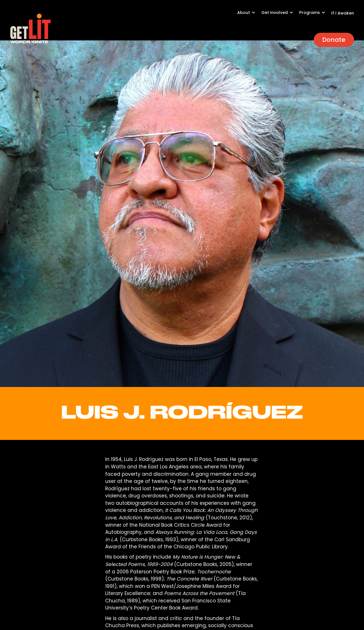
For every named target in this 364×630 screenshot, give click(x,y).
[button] (249, 16)
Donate (334, 40)
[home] (30, 28)
